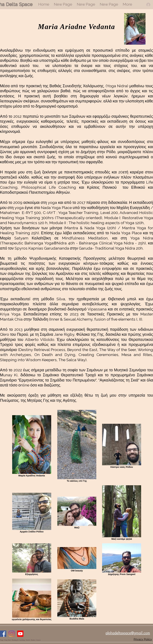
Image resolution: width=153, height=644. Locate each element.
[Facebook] (3, 634)
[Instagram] (12, 634)
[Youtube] (20, 634)
